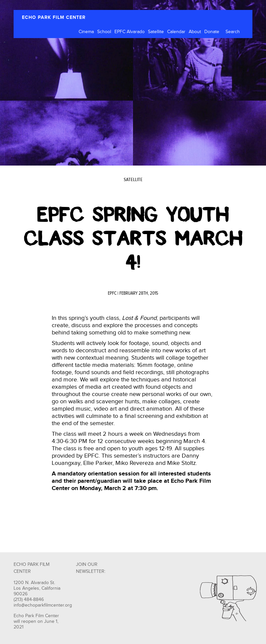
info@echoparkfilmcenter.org (43, 605)
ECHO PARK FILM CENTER (54, 17)
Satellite (156, 32)
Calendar (176, 32)
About (195, 32)
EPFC (112, 293)
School (104, 32)
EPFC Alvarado (130, 32)
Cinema (86, 32)
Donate (212, 32)
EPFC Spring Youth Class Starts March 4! (133, 238)
